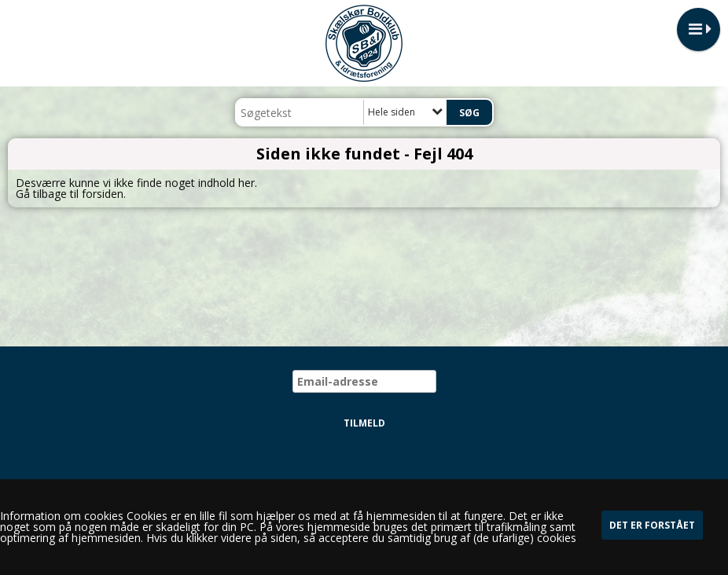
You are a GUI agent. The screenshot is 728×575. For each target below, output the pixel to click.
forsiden (103, 194)
